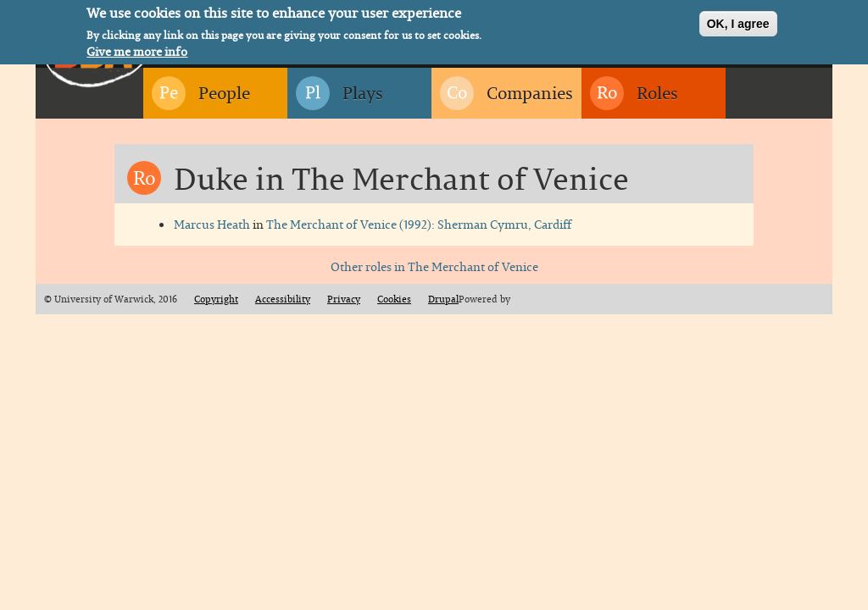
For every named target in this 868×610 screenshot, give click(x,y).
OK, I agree (738, 22)
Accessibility (283, 299)
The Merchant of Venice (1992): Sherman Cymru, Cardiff (419, 224)
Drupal (443, 299)
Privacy (344, 299)
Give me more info (137, 50)
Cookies (394, 299)
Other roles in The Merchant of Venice (434, 266)
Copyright (216, 299)
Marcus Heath (212, 224)
